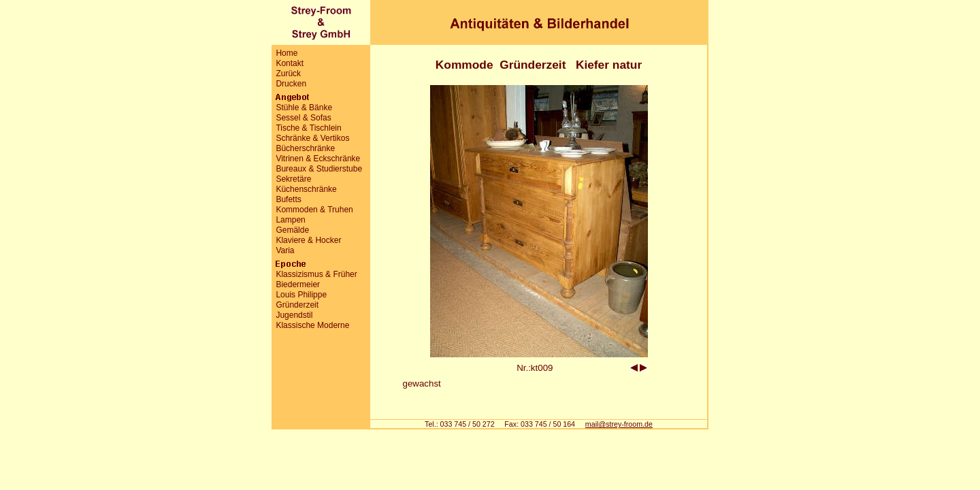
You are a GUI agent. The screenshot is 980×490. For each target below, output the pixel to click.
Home (287, 53)
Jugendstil (294, 315)
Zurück (288, 73)
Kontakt (290, 63)
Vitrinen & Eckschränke (318, 159)
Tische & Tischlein (308, 128)
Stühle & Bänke (304, 108)
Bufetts (288, 199)
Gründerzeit (297, 305)
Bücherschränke (305, 148)
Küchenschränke (306, 189)
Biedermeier (298, 284)
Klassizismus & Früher (316, 274)
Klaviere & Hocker (308, 240)
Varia (285, 250)
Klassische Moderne (312, 325)
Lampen (290, 220)
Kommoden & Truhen (314, 210)
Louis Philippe (301, 295)
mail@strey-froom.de (619, 424)
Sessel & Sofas (303, 118)
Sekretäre (293, 179)
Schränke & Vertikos (312, 138)
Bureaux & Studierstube (319, 169)
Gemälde (292, 230)
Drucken (291, 84)
